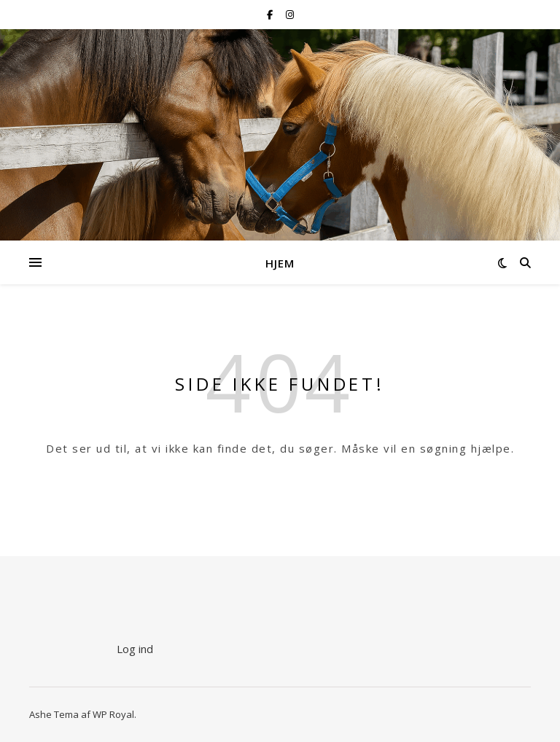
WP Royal (113, 714)
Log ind (135, 649)
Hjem (280, 263)
